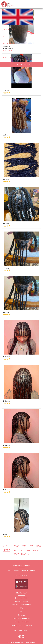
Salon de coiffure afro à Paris (21, 625)
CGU (21, 608)
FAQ (3, 37)
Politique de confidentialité (21, 605)
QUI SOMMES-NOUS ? (10, 30)
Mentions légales (21, 601)
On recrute (22, 615)
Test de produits (9, 43)
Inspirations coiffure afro (21, 618)
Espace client (8, 50)
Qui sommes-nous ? (21, 598)
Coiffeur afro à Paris (22, 622)
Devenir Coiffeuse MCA (22, 65)
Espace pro (7, 57)
